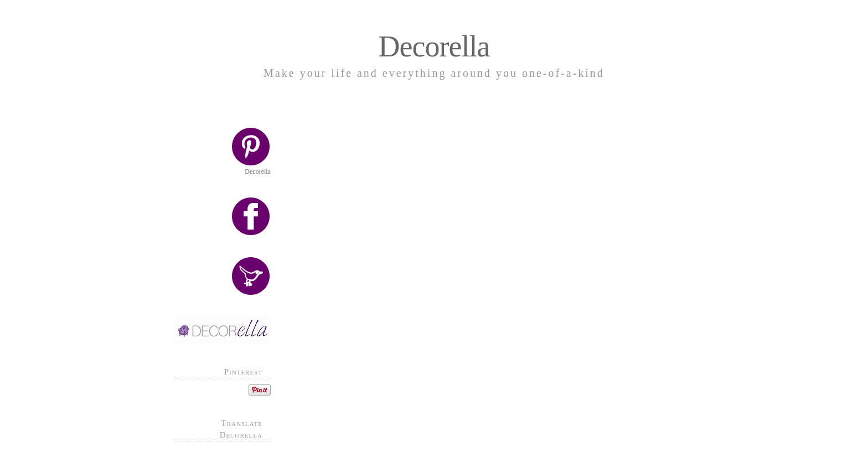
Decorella (434, 46)
